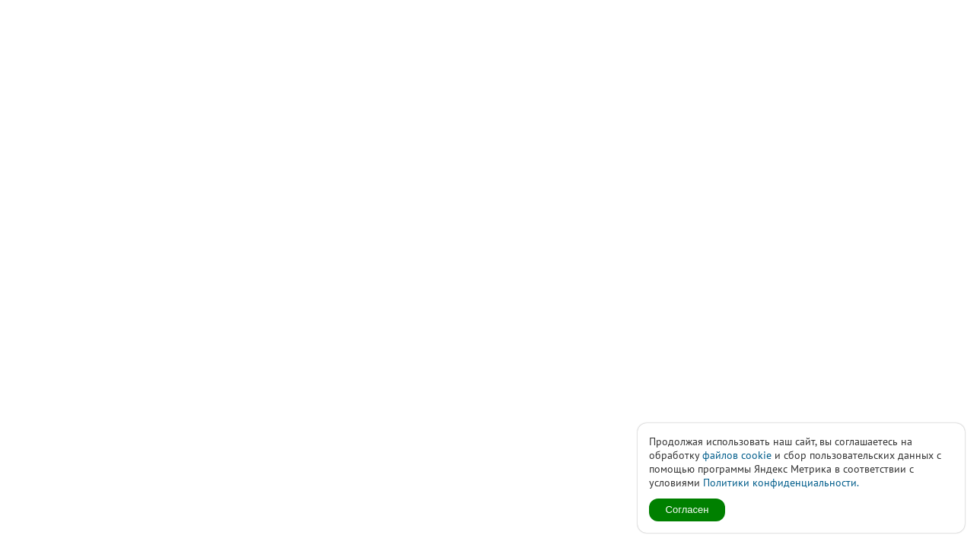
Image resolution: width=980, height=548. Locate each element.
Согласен (687, 510)
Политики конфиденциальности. (781, 483)
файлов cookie (737, 455)
